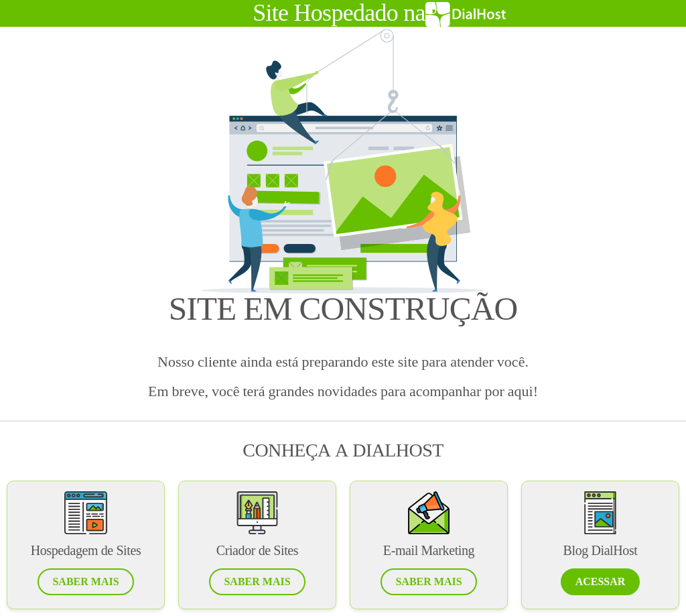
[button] (85, 582)
